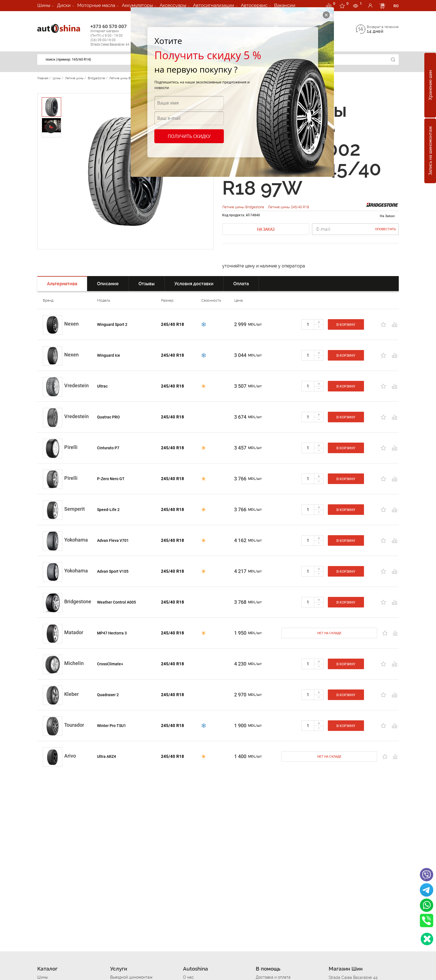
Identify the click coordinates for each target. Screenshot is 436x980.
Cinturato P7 (108, 448)
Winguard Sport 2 (112, 324)
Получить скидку (189, 136)
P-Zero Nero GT (111, 479)
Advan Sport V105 (113, 571)
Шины (44, 5)
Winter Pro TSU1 (112, 726)
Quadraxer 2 (108, 695)
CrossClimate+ (110, 664)
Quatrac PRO (108, 417)
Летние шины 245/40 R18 (288, 207)
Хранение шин (430, 85)
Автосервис (254, 5)
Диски (64, 5)
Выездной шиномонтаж (131, 977)
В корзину (346, 325)
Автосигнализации (214, 5)
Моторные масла (96, 5)
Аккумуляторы (137, 5)
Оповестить (386, 229)
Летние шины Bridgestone (244, 207)
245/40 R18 (173, 324)
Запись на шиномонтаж (430, 151)
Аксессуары (173, 5)
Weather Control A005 (117, 602)
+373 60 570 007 (116, 35)
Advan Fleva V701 (113, 540)
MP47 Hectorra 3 (112, 633)
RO (396, 6)
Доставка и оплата (273, 977)
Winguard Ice (109, 355)
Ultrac (102, 386)
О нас (188, 977)
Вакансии (285, 5)
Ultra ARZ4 (106, 756)
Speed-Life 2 (108, 510)
